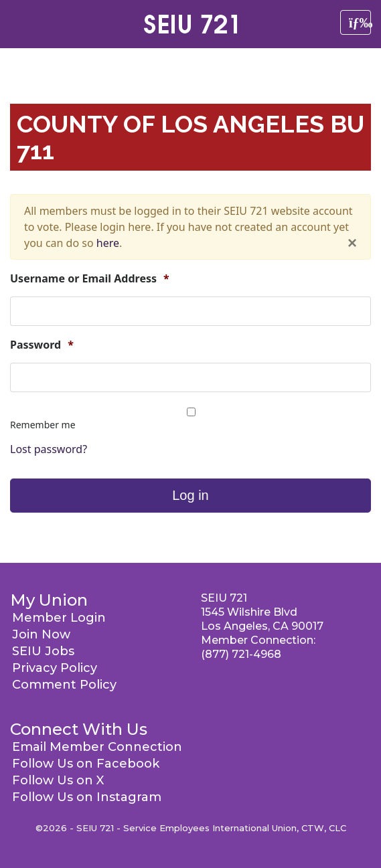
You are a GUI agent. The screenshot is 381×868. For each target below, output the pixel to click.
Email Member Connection (97, 747)
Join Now (41, 634)
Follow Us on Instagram (87, 797)
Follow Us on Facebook (86, 764)
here (108, 243)
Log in (191, 495)
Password (42, 345)
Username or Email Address (90, 279)
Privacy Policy (55, 668)
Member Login (59, 618)
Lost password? (49, 449)
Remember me (43, 425)
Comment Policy (64, 685)
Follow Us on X (58, 780)
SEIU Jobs (43, 651)
